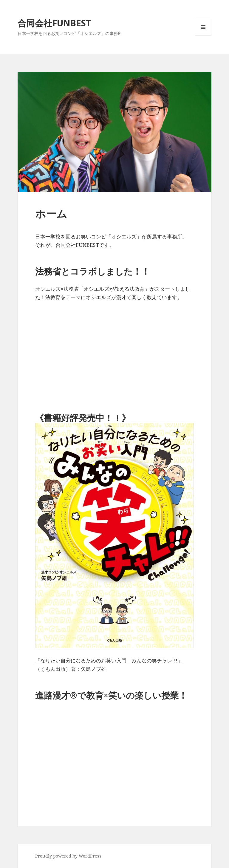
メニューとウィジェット (203, 35)
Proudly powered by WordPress (68, 856)
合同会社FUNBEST (54, 23)
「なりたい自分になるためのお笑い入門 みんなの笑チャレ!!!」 (109, 660)
